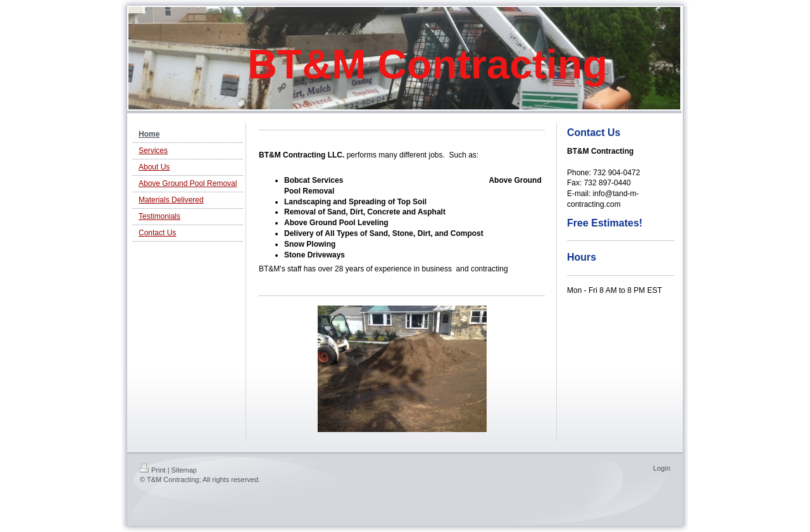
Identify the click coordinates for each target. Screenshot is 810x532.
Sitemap (184, 470)
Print (153, 470)
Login (662, 468)
